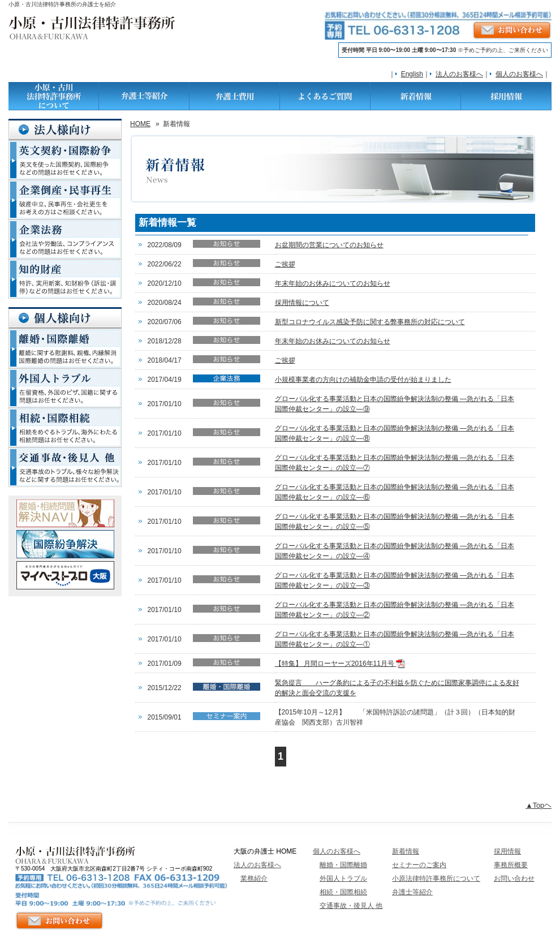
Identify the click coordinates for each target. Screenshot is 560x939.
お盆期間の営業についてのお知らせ (329, 245)
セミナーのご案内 (419, 865)
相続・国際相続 (343, 892)
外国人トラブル (343, 878)
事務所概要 (511, 865)
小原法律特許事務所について (436, 878)
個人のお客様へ (519, 74)
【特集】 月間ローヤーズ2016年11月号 (341, 664)
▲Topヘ (539, 806)
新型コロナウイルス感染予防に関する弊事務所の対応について (370, 322)
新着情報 (406, 851)
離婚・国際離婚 (343, 865)
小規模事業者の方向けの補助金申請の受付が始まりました (363, 380)
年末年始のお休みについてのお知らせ (333, 283)
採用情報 (507, 851)
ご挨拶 (285, 264)
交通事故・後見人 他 (351, 906)
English (412, 74)
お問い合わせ (514, 878)
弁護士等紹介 (412, 892)
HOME (140, 124)
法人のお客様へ (459, 74)
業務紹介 (254, 878)
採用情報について (302, 303)
